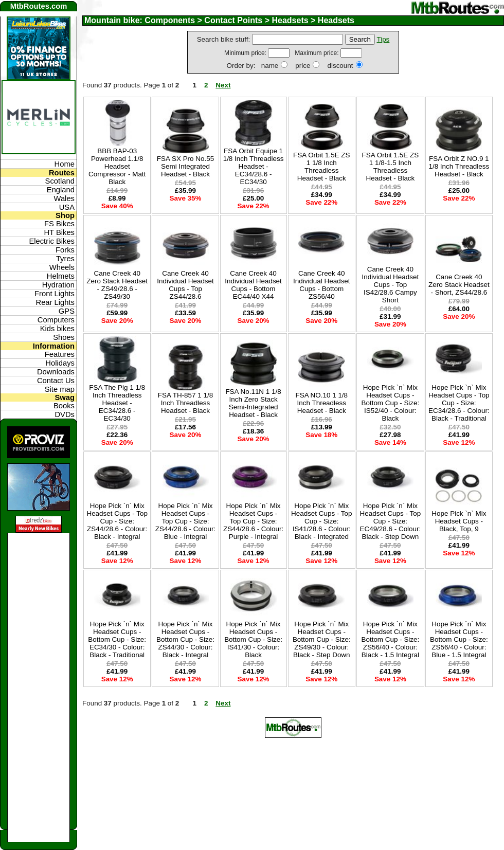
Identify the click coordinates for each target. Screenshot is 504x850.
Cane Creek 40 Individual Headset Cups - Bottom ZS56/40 (322, 285)
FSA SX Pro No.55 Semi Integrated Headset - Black (185, 166)
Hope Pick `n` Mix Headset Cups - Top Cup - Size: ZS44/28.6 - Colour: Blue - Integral (185, 521)
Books (64, 406)
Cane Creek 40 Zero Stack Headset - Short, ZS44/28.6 (459, 285)
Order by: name (252, 66)
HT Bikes (59, 232)
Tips (383, 39)
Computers (56, 320)
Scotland (60, 181)
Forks (65, 250)
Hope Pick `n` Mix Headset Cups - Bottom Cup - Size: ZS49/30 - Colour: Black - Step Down (322, 639)
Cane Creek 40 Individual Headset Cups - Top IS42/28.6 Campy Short (391, 285)
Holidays (60, 363)
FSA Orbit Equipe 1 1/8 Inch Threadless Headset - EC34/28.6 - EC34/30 (254, 166)
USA (67, 207)
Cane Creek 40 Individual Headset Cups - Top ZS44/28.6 (185, 285)
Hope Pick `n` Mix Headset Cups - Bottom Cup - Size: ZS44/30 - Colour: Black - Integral (185, 639)
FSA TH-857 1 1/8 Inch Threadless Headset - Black (185, 403)
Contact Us (56, 381)
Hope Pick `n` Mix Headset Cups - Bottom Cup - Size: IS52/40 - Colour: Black (390, 403)
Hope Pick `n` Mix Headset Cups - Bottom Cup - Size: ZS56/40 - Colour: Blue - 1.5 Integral (459, 639)
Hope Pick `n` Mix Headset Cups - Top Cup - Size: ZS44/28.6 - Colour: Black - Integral (117, 521)
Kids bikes (57, 329)
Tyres (65, 259)
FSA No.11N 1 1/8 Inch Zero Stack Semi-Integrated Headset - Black (253, 403)
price (303, 66)
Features (60, 354)
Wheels (62, 267)
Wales (64, 198)
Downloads (56, 372)
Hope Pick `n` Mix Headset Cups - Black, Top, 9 (459, 521)
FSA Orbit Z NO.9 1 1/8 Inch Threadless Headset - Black (459, 166)
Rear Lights (55, 302)
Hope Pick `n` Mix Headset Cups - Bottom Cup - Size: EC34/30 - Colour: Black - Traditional (117, 639)
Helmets (61, 276)
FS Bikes (59, 224)
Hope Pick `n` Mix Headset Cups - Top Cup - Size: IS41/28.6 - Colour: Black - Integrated (322, 521)
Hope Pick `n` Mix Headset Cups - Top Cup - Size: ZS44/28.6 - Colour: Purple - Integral (253, 521)
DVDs (65, 414)
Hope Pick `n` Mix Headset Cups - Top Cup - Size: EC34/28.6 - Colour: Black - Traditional (459, 403)
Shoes (64, 337)
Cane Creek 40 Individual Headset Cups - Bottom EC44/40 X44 (253, 285)
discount (340, 66)
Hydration (58, 285)
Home (65, 164)
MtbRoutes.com (39, 6)
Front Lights (55, 294)
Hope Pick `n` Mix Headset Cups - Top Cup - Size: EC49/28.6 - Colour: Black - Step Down (391, 521)
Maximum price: (318, 53)
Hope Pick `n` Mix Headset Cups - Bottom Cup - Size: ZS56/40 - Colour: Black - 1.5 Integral (390, 639)
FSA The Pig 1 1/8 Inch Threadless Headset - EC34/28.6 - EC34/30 (117, 403)
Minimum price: (246, 53)
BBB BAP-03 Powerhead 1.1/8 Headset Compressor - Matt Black (117, 166)
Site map (60, 389)
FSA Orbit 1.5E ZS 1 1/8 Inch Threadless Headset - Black (322, 167)
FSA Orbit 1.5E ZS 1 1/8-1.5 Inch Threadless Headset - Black (391, 167)
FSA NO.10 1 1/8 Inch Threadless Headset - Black (321, 403)
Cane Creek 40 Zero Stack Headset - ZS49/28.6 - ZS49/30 (117, 285)
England (61, 190)
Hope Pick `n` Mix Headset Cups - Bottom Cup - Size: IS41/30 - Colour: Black (253, 639)
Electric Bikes (52, 241)
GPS (67, 311)
